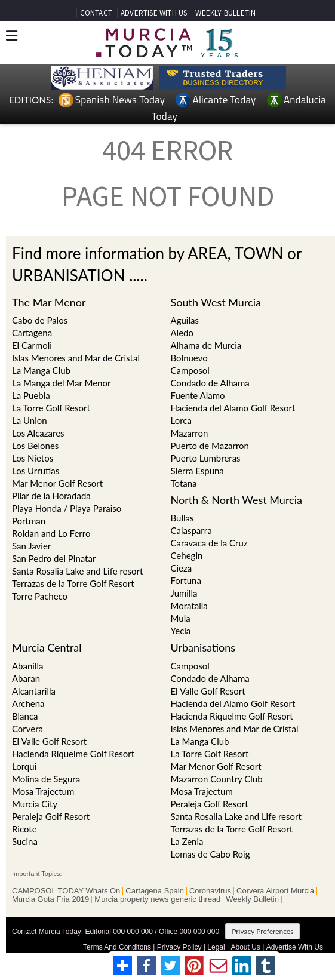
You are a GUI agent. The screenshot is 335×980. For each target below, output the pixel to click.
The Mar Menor (49, 302)
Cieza (182, 568)
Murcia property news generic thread (157, 899)
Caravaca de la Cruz (209, 543)
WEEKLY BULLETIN (225, 13)
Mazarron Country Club (217, 779)
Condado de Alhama (210, 678)
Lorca (181, 420)
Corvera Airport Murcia (275, 891)
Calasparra (191, 530)
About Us (245, 947)
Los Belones (35, 446)
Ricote (24, 829)
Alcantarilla (34, 691)
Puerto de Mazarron (210, 446)
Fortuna (186, 580)
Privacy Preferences (262, 931)
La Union (30, 420)
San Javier (31, 546)
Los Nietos (33, 458)
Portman (29, 521)
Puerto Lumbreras (206, 458)
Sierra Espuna (197, 471)
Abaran (26, 678)
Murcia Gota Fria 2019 (50, 899)
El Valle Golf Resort (49, 741)
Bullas (182, 518)
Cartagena (32, 333)
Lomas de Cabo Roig (210, 854)
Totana (184, 483)
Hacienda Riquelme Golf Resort (73, 754)
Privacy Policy (179, 947)
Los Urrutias (36, 471)
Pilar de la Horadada (51, 496)
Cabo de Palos (40, 320)
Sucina (25, 841)
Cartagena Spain (155, 891)
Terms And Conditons (117, 947)
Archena (28, 703)
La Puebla (31, 395)
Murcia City (35, 804)
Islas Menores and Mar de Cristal (76, 358)
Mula (181, 618)
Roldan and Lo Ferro (51, 533)
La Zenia (187, 841)
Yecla (181, 631)
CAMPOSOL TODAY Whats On (66, 891)
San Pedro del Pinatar (54, 558)
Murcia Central (47, 647)
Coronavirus (210, 891)
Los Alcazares (38, 433)
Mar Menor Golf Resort (57, 483)
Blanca (25, 716)
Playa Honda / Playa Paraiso (67, 508)
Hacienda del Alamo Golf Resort (233, 703)
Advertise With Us (295, 947)
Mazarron (190, 433)
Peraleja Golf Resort (51, 816)
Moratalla (189, 606)
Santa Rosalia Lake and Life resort (77, 571)
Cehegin (187, 555)
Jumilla (184, 593)
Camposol (190, 666)
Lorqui (24, 766)
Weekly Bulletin (252, 899)
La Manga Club (41, 370)
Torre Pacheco (40, 596)
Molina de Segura (46, 779)
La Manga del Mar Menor (61, 383)
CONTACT (96, 13)
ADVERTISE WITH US (154, 13)
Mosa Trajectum (43, 791)
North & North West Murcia (236, 500)
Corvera (27, 729)
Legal (216, 947)
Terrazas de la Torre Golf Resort (73, 583)
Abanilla (28, 666)
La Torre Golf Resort (51, 408)
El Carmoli (32, 345)
